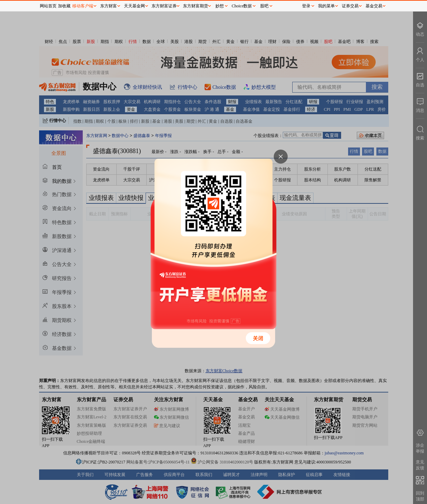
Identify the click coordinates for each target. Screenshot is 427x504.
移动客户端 (83, 6)
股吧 (264, 6)
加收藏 (64, 6)
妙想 (220, 6)
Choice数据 (242, 6)
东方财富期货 (196, 6)
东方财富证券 (164, 6)
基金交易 (374, 6)
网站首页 (48, 6)
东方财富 (109, 6)
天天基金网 (134, 6)
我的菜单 (326, 6)
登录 (306, 6)
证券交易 (350, 6)
